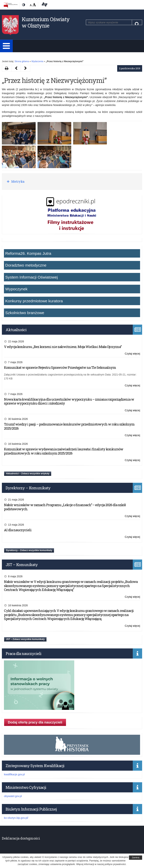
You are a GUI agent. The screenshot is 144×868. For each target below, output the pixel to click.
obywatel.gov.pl (13, 796)
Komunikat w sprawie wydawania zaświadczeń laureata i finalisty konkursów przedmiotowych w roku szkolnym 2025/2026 (64, 451)
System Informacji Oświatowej (31, 277)
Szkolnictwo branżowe (25, 313)
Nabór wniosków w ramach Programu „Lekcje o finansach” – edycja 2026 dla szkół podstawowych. (65, 507)
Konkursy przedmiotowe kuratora (34, 301)
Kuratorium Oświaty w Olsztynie (46, 22)
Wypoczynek (16, 289)
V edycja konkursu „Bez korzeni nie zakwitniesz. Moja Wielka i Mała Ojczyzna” (63, 347)
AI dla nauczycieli (18, 530)
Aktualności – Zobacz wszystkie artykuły (28, 474)
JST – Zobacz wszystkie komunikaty (25, 639)
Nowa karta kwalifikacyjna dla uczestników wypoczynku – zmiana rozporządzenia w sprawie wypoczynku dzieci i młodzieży (69, 401)
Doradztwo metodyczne (26, 265)
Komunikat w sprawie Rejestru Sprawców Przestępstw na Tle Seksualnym (60, 367)
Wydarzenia (37, 61)
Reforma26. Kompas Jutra (28, 253)
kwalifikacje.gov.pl (14, 774)
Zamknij (136, 858)
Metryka (17, 181)
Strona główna (22, 61)
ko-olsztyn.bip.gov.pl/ (16, 818)
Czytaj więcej (132, 354)
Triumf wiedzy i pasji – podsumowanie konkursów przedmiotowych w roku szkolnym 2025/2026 (69, 426)
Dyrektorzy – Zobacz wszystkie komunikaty (29, 550)
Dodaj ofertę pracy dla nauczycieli (35, 722)
